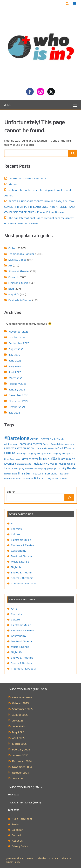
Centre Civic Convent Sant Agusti (28, 178)
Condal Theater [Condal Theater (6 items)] (66, 448)
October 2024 (17, 407)
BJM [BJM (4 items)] (6, 448)
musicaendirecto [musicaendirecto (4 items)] (24, 464)
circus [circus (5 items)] (47, 448)
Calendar (17, 830)
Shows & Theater (19, 271)
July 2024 (14, 413)
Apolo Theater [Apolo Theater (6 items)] (58, 439)
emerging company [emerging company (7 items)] (62, 453)
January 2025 (17, 390)
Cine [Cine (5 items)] (33, 448)
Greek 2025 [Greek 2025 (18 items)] (49, 458)
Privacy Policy (20, 846)
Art (10, 266)
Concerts (14, 277)
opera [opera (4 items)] (16, 468)
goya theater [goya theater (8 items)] (30, 459)
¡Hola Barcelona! (22, 819)
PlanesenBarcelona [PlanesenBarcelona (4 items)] (33, 468)
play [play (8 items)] (44, 468)
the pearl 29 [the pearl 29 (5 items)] (28, 478)
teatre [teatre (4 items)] (15, 474)
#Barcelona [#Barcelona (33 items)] (17, 438)
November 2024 (19, 401)
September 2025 (19, 343)
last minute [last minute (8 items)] (68, 459)
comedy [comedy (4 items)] (54, 448)
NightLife (17, 652)
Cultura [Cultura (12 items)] (10, 453)
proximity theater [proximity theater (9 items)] (65, 468)
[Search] (69, 497)
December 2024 (18, 395)
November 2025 (19, 332)
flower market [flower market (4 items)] (16, 459)
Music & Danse (17, 260)
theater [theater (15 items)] (24, 473)
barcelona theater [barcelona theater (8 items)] (31, 444)
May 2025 (15, 366)
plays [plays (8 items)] (50, 468)
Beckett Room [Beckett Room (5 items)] (50, 444)
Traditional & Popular (21, 254)
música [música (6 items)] (63, 464)
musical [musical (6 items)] (54, 464)
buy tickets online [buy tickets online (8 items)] (19, 448)
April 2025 (15, 372)
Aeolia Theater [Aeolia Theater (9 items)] (40, 439)
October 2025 (17, 337)
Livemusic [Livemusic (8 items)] (10, 464)
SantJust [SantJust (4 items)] (8, 474)
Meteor (13, 184)
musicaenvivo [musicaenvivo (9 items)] (40, 464)
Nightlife (14, 294)
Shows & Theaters (22, 658)
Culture (13, 248)
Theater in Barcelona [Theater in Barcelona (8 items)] (44, 474)
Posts (15, 824)
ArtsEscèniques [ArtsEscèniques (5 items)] (12, 444)
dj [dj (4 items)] (24, 453)
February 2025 (18, 384)
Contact (16, 835)
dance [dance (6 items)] (19, 453)
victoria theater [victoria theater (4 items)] (61, 479)
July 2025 (14, 355)
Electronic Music (18, 283)
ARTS (14, 609)
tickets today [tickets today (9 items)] (43, 478)
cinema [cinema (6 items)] (40, 448)
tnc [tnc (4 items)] (53, 479)
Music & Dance (20, 647)
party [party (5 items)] (22, 468)
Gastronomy (18, 551)
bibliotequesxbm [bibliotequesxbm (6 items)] (66, 444)
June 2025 (15, 361)
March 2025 (16, 378)
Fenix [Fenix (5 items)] (7, 459)
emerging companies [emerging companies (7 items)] (38, 453)
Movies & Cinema (21, 556)
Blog (11, 289)
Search (11, 492)
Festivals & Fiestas (20, 300)
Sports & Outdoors (22, 578)
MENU (7, 105)
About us (17, 841)
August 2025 (16, 349)
